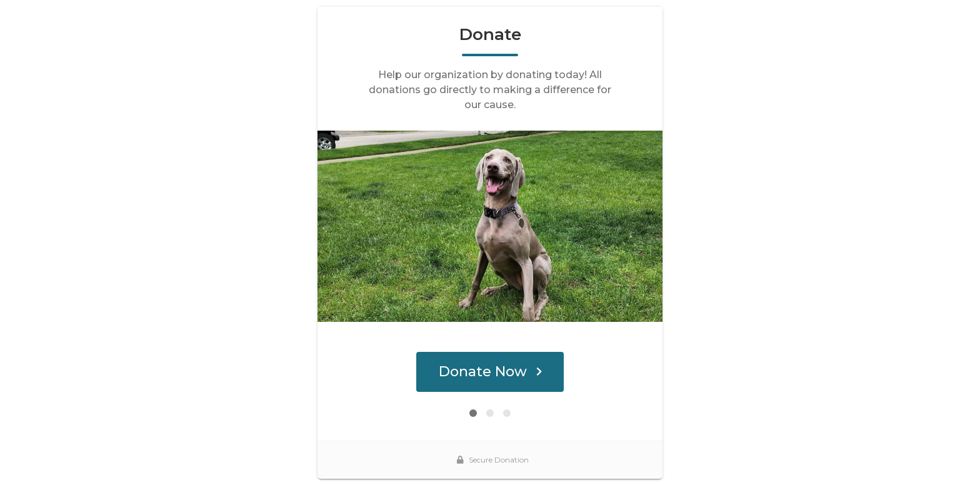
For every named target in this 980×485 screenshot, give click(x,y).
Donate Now (490, 372)
